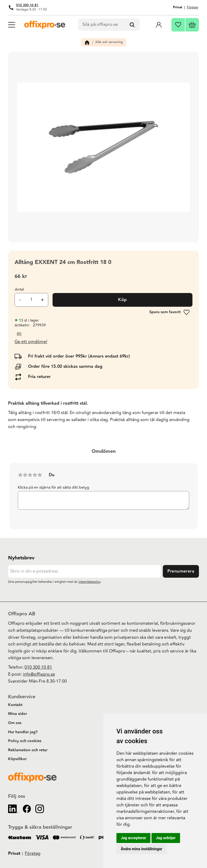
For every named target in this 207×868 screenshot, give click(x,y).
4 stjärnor (35, 475)
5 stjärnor (40, 475)
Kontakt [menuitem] (15, 705)
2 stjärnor (25, 475)
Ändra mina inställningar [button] (142, 849)
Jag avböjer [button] (166, 838)
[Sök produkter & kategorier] (109, 25)
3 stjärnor (30, 475)
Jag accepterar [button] (133, 838)
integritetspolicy (89, 582)
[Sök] (132, 25)
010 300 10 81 (27, 5)
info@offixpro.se (39, 674)
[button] (11, 24)
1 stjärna (20, 475)
